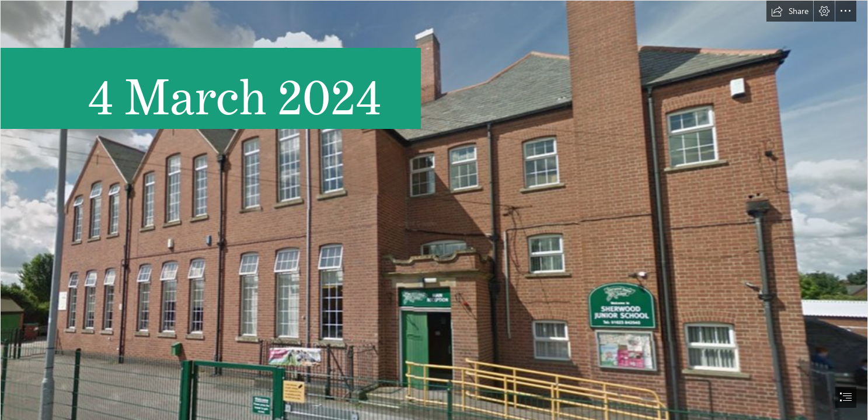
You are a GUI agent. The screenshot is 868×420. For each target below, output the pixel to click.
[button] (790, 11)
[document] (434, 210)
